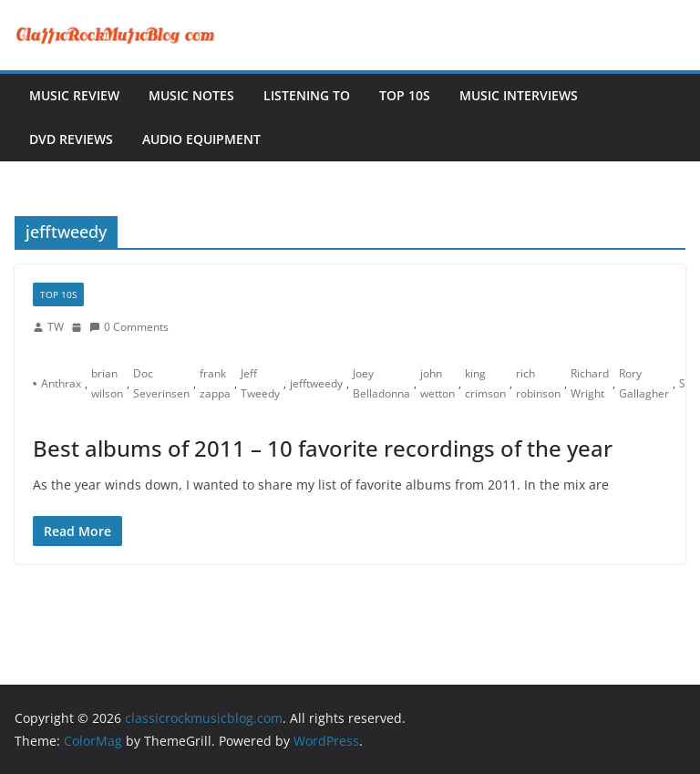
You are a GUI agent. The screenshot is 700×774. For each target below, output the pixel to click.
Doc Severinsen (161, 383)
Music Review (74, 95)
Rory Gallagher (644, 383)
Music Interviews (519, 95)
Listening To (307, 95)
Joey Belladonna (381, 383)
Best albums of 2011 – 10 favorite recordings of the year (323, 448)
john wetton (437, 383)
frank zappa (215, 383)
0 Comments (129, 327)
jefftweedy (316, 383)
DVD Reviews (71, 139)
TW (56, 327)
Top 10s (405, 95)
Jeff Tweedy (260, 383)
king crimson (485, 383)
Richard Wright (590, 383)
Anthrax (61, 383)
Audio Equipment (201, 139)
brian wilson (107, 383)
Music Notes (191, 95)
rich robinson (538, 383)
